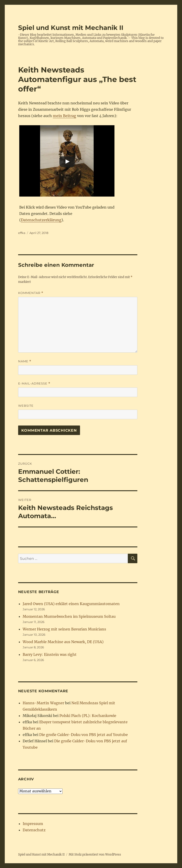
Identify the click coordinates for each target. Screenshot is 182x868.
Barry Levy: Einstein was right (50, 654)
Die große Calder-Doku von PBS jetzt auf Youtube (84, 735)
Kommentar (31, 293)
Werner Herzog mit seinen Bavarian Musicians (64, 629)
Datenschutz (34, 830)
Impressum (33, 824)
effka (22, 233)
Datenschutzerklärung (41, 220)
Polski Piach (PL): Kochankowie (88, 716)
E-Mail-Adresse (34, 384)
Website (26, 406)
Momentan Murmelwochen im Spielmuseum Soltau (69, 616)
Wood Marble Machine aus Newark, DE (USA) (63, 642)
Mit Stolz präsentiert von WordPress (95, 855)
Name (25, 361)
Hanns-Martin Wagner (43, 703)
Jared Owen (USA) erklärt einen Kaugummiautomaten (71, 604)
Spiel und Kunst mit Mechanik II (71, 28)
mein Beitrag (64, 116)
